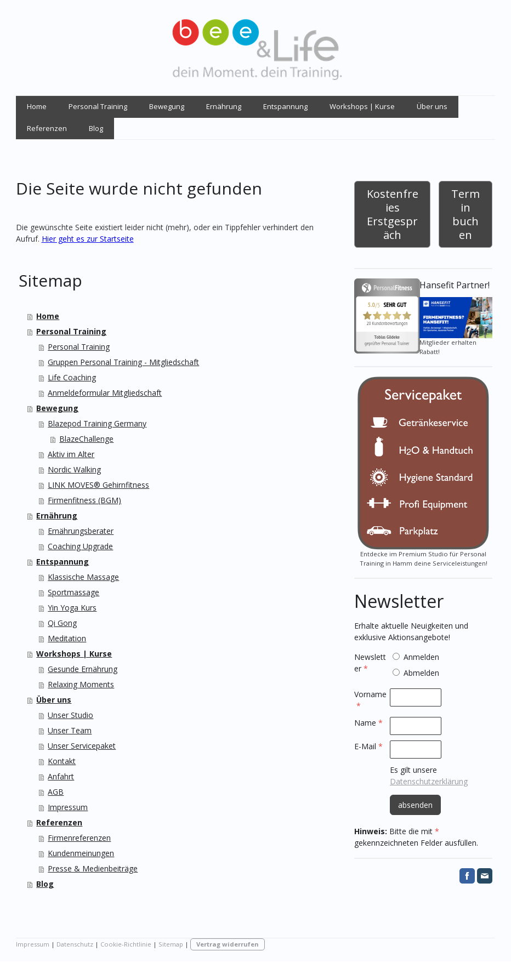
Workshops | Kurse (362, 106)
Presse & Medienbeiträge (93, 868)
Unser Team (70, 730)
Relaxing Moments (81, 684)
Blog (96, 128)
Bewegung (167, 106)
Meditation (67, 638)
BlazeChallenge (86, 439)
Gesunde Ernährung (83, 669)
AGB (56, 792)
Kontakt (62, 761)
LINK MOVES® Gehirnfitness (98, 485)
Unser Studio (70, 715)
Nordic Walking (74, 469)
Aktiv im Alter (71, 454)
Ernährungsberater (81, 531)
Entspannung (285, 106)
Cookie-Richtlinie (126, 944)
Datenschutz (75, 944)
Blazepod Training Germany (97, 423)
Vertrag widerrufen (228, 944)
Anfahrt (61, 776)
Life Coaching (72, 377)
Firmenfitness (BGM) (84, 500)
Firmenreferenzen (79, 838)
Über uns (432, 106)
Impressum (68, 807)
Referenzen (47, 128)
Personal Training (98, 106)
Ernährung (224, 106)
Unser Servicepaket (82, 746)
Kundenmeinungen (81, 853)
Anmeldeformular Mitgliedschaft (105, 393)
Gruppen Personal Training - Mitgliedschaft (123, 362)
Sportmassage (73, 592)
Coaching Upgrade (80, 546)
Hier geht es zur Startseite (88, 239)
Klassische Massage (83, 577)
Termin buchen (465, 214)
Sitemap (171, 944)
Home (37, 106)
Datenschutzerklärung (429, 781)
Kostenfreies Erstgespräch (393, 214)
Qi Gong (62, 623)
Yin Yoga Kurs (72, 608)
